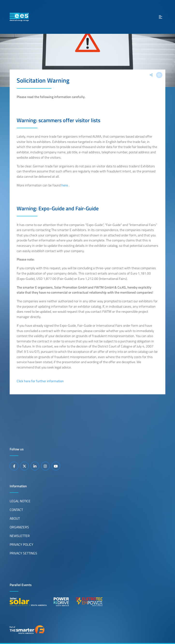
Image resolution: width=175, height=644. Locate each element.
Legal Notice (20, 501)
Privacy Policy (22, 545)
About (15, 518)
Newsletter (20, 536)
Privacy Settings (23, 553)
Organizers (19, 527)
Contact (16, 510)
